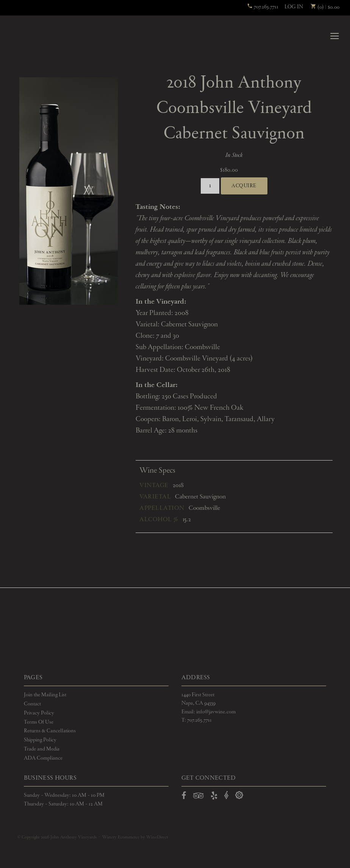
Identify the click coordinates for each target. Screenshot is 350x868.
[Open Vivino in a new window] (227, 795)
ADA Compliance (43, 758)
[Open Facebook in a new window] (184, 797)
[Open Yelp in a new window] (214, 797)
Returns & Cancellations (50, 731)
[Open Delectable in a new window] (239, 795)
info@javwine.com (216, 712)
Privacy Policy (39, 713)
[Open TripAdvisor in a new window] (198, 797)
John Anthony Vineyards (36, 36)
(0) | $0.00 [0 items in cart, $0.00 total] (325, 7)
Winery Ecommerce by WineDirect (135, 837)
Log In (294, 7)
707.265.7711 (263, 7)
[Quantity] (210, 186)
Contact (32, 704)
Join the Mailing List (45, 695)
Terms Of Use (39, 722)
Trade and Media (42, 749)
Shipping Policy (40, 740)
